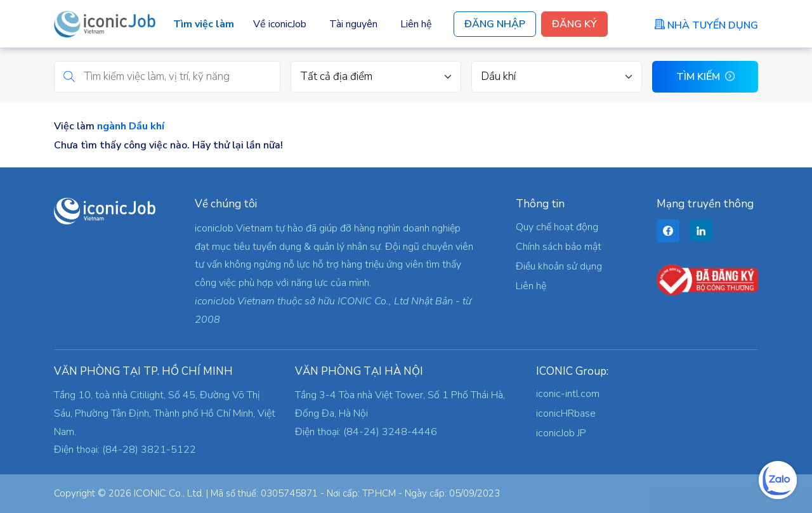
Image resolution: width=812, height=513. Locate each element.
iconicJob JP (561, 433)
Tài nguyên (353, 24)
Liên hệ (416, 24)
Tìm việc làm (204, 24)
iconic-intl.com (568, 394)
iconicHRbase (566, 413)
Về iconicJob (280, 24)
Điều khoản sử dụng (559, 266)
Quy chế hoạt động (557, 227)
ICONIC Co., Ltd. (169, 493)
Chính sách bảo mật (559, 247)
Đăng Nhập (495, 24)
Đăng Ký (574, 24)
